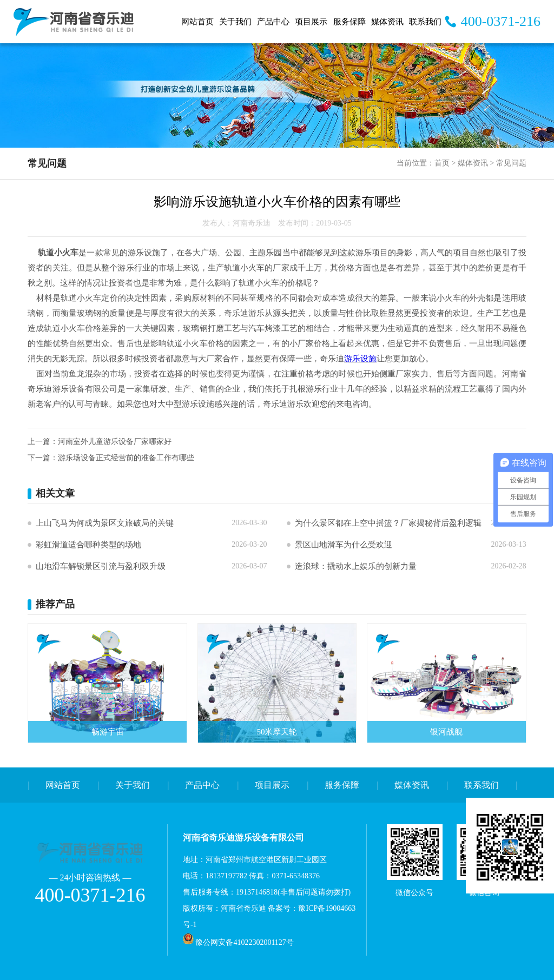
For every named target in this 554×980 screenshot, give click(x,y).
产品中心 (273, 22)
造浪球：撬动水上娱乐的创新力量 (356, 566)
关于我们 (235, 22)
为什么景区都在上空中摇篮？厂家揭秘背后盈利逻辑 (388, 523)
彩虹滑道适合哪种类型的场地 (88, 545)
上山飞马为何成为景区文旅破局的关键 (105, 523)
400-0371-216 (501, 21)
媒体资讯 (387, 22)
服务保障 (349, 22)
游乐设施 (360, 359)
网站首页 (197, 22)
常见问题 (511, 163)
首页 (442, 163)
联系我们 (425, 22)
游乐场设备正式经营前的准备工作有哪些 (126, 458)
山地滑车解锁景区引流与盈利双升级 (101, 566)
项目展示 (311, 22)
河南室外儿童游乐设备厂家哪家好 (115, 442)
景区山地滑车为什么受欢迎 (344, 545)
